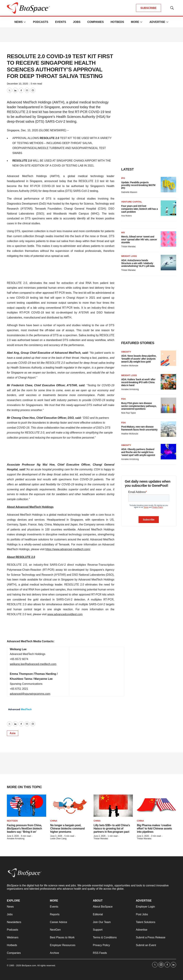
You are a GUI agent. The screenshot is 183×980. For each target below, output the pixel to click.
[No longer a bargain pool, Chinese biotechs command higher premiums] (70, 806)
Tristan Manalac (128, 247)
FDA (124, 399)
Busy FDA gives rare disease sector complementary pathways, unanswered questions (139, 406)
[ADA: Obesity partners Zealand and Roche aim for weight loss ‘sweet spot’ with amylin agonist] (168, 452)
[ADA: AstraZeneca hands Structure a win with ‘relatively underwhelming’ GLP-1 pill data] (168, 263)
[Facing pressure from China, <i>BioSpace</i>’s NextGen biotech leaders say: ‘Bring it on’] (27, 806)
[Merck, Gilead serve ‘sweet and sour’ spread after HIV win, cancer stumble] (168, 239)
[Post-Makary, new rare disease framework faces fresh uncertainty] (168, 429)
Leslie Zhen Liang (58, 839)
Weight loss (129, 256)
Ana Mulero (126, 216)
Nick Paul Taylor (129, 413)
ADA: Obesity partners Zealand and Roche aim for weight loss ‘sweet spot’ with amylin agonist (138, 452)
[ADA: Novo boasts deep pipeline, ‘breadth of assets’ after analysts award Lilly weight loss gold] (168, 358)
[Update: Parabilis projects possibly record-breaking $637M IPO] (168, 185)
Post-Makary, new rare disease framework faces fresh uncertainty (139, 428)
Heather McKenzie (130, 366)
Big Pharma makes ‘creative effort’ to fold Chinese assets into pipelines (155, 829)
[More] (25, 22)
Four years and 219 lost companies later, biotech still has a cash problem (139, 209)
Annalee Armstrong (130, 389)
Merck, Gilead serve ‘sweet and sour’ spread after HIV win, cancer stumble (139, 239)
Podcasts (41, 22)
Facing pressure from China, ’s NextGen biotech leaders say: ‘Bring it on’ (24, 829)
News (19, 22)
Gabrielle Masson (129, 192)
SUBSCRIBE (148, 8)
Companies (95, 22)
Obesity (126, 352)
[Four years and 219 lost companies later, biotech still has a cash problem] (168, 208)
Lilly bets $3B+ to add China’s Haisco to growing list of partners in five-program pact (112, 829)
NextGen (12, 821)
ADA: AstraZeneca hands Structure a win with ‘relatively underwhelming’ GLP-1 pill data (138, 263)
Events (61, 22)
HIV (123, 233)
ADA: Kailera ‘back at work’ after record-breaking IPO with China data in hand (138, 382)
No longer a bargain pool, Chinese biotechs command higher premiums (68, 829)
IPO (123, 178)
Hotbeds (117, 22)
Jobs (77, 22)
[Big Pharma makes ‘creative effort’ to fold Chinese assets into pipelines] (157, 806)
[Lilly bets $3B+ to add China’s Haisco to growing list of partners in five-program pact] (113, 806)
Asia (13, 733)
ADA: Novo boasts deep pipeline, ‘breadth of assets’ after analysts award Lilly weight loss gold (139, 359)
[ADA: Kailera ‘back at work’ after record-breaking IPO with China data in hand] (168, 382)
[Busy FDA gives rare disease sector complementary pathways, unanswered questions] (168, 405)
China (54, 821)
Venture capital (132, 202)
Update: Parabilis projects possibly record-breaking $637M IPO (138, 185)
